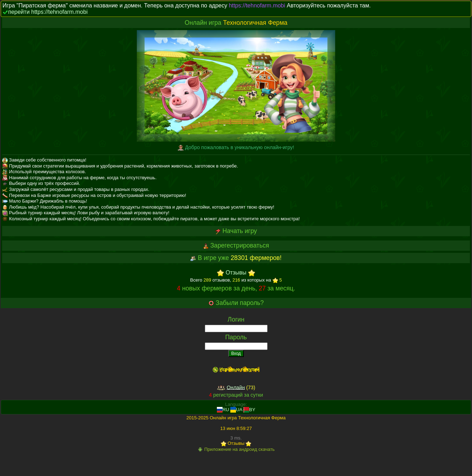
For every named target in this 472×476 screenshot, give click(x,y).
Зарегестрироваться (240, 245)
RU (223, 410)
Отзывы (236, 273)
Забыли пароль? (240, 303)
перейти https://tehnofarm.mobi (48, 12)
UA (236, 410)
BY (249, 410)
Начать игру (240, 231)
